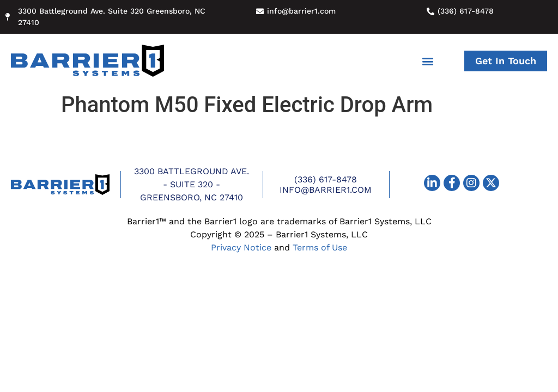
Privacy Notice (241, 247)
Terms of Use (320, 247)
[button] (428, 61)
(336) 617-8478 (326, 179)
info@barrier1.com (326, 190)
